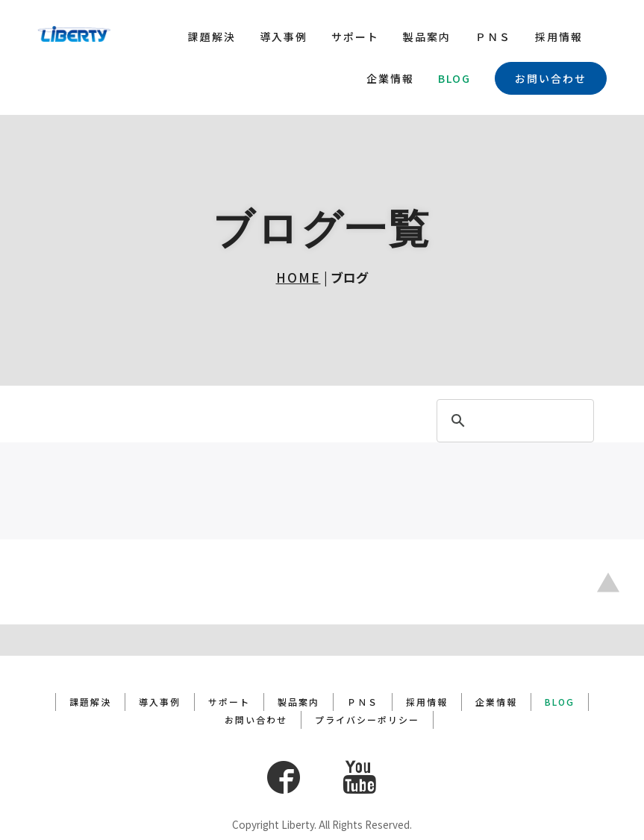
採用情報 (559, 37)
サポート (355, 37)
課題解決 (212, 37)
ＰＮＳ (493, 37)
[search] (513, 421)
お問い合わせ (551, 78)
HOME (298, 277)
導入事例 (284, 37)
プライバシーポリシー (367, 689)
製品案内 (427, 37)
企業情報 (390, 78)
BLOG (454, 78)
